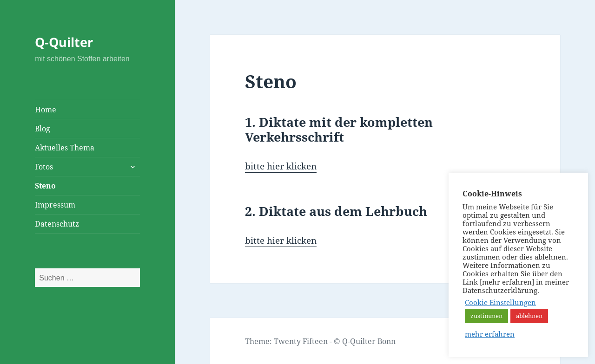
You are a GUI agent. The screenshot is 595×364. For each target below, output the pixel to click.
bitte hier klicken (281, 166)
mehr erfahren (490, 334)
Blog (43, 129)
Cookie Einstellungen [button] (500, 302)
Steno (45, 186)
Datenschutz (57, 224)
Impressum (55, 205)
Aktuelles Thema (65, 148)
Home (46, 110)
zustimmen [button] (486, 316)
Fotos (44, 167)
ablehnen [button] (529, 316)
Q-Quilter (64, 42)
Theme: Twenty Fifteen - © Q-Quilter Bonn (320, 341)
